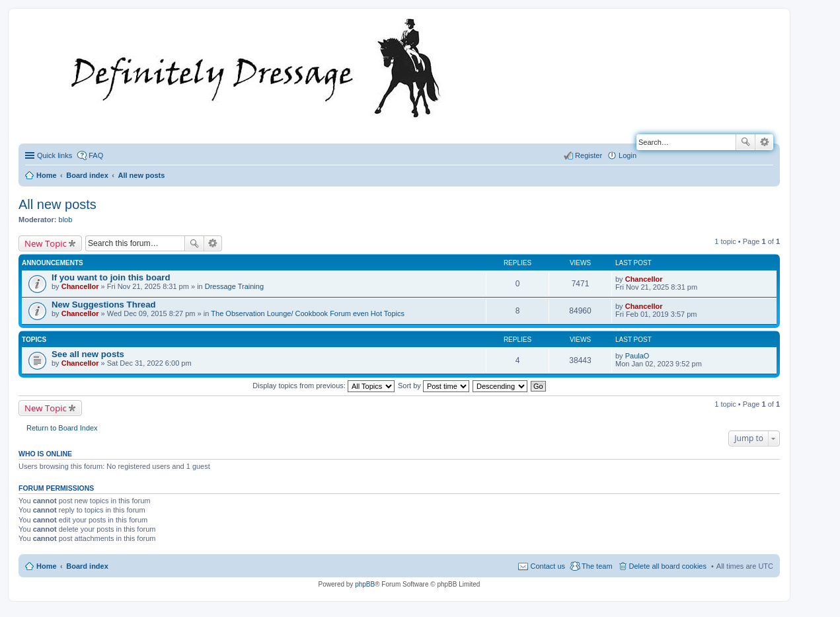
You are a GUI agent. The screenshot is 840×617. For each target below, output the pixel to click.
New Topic (46, 243)
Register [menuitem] (589, 155)
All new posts (57, 204)
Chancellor (80, 286)
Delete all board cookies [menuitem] (668, 566)
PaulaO (637, 356)
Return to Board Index (62, 428)
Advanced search (764, 142)
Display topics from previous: (324, 386)
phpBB (365, 584)
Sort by (434, 386)
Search (745, 142)
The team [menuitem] (597, 566)
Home (47, 566)
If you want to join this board (111, 277)
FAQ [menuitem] (96, 155)
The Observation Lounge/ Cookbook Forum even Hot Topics (308, 313)
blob (66, 220)
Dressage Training (234, 286)
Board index (87, 566)
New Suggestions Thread (104, 305)
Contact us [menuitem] (548, 566)
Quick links (55, 155)
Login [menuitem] (628, 155)
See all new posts (88, 354)
